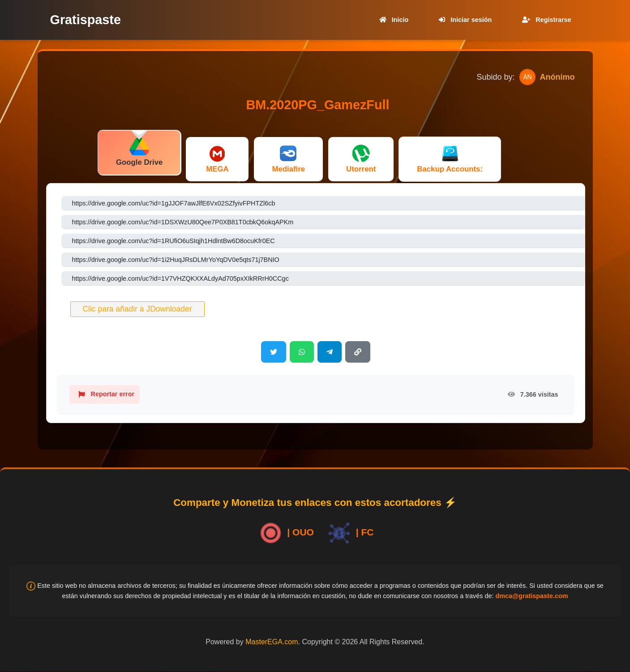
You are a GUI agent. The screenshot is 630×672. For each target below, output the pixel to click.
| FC (349, 533)
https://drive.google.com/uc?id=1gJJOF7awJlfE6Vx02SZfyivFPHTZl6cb (174, 203)
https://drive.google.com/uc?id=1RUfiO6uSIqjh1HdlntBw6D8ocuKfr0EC (174, 241)
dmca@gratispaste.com (531, 596)
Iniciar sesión (463, 20)
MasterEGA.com (272, 642)
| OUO (285, 533)
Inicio (392, 20)
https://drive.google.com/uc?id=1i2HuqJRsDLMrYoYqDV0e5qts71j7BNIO (176, 260)
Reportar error (105, 394)
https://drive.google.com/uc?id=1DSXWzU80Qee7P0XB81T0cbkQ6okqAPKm (183, 222)
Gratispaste (86, 20)
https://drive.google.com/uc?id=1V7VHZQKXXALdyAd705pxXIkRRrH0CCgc (180, 278)
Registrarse (545, 20)
